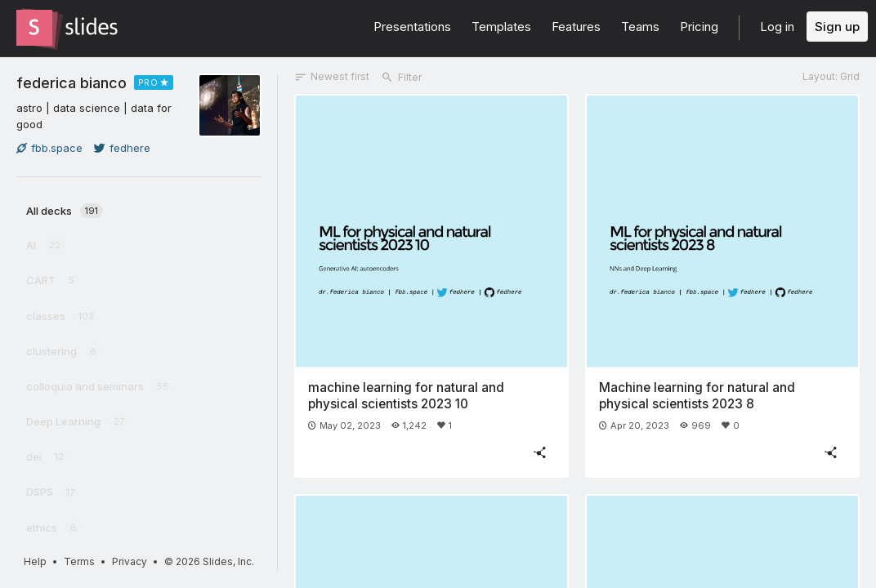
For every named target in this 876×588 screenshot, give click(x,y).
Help (35, 561)
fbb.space (49, 148)
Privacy (130, 561)
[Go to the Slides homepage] (34, 28)
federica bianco (72, 82)
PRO (148, 82)
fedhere (122, 148)
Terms (79, 561)
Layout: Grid (831, 76)
